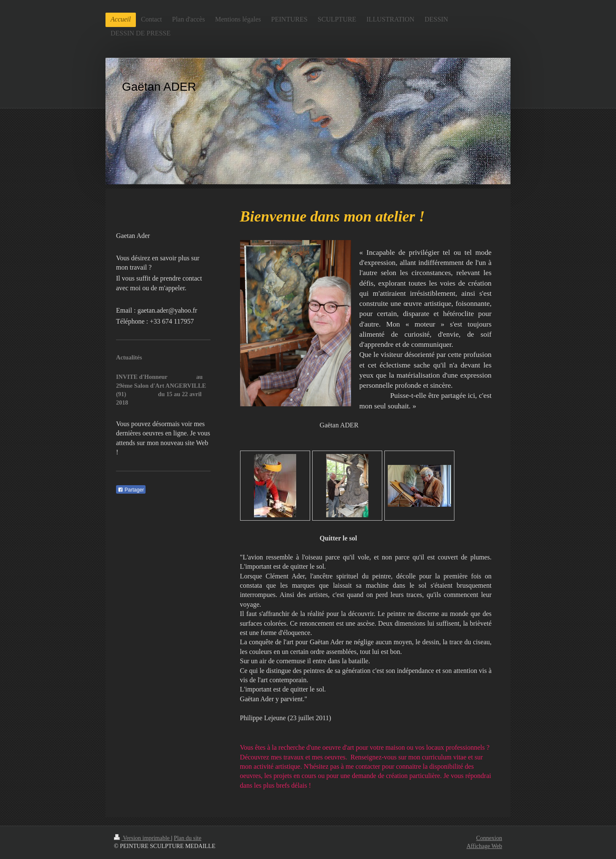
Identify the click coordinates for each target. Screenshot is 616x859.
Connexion (489, 838)
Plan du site (188, 838)
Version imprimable (143, 838)
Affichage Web (484, 846)
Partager (131, 490)
